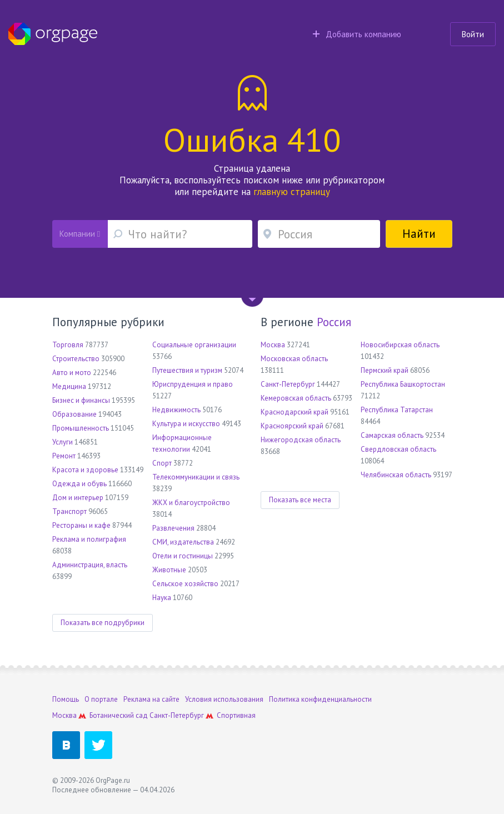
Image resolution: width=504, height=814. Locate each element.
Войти (473, 34)
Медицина (69, 386)
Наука (162, 598)
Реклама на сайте (151, 699)
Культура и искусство (186, 424)
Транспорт (69, 511)
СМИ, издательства (183, 542)
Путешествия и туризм (187, 370)
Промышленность (81, 428)
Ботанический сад (119, 715)
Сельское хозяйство (185, 584)
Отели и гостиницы (183, 556)
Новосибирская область (400, 345)
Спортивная (236, 715)
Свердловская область (398, 449)
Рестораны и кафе (81, 525)
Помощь (66, 699)
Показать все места (300, 500)
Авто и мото (72, 373)
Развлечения (173, 528)
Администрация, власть (90, 565)
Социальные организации (194, 345)
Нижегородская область (301, 440)
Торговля (68, 345)
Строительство (76, 359)
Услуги (63, 442)
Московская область (294, 359)
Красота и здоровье (85, 470)
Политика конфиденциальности (320, 699)
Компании (80, 234)
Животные (169, 570)
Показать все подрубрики (103, 623)
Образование (74, 414)
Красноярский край (292, 426)
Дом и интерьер (78, 498)
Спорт (162, 463)
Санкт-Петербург (288, 384)
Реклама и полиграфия (89, 539)
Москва (273, 345)
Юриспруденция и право (193, 384)
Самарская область (392, 435)
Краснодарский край (295, 412)
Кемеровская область (296, 398)
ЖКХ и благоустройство (191, 503)
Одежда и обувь (79, 484)
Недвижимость (176, 410)
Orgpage (53, 34)
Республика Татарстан (397, 410)
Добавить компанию (357, 34)
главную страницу (292, 192)
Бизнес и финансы (81, 400)
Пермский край (385, 370)
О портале (101, 699)
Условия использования (224, 699)
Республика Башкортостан (403, 384)
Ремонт (64, 456)
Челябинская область (396, 475)
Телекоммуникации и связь (196, 477)
